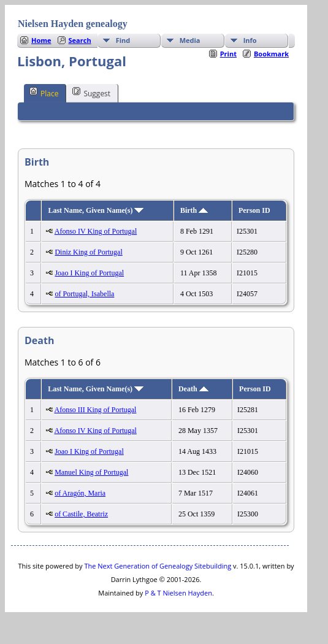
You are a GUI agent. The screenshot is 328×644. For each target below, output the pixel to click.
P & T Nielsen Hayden (178, 593)
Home (41, 40)
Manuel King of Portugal (91, 472)
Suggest (91, 93)
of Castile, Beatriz (81, 514)
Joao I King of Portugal (89, 273)
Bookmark (271, 54)
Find (123, 40)
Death (193, 389)
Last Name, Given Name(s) (96, 210)
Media (190, 40)
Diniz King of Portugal (88, 252)
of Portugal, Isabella (84, 294)
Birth (194, 210)
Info (250, 40)
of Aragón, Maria (80, 493)
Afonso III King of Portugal (95, 410)
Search (80, 40)
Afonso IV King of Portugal (96, 231)
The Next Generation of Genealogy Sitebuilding (158, 566)
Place (44, 93)
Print (228, 54)
